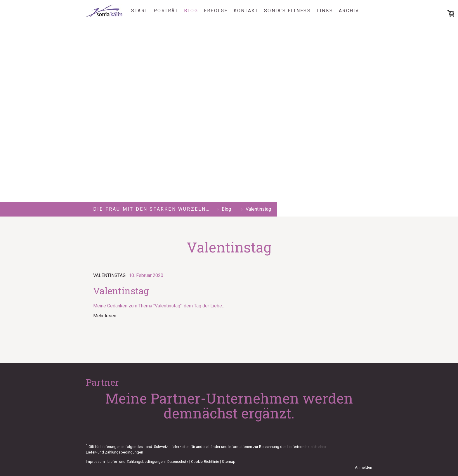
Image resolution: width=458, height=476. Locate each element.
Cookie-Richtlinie (205, 462)
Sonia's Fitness (287, 11)
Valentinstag (109, 275)
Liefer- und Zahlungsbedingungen (114, 452)
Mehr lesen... (106, 316)
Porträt (166, 11)
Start (139, 11)
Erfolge (216, 11)
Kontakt (246, 11)
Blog (191, 11)
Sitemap (229, 462)
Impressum (95, 462)
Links (325, 11)
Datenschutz (178, 462)
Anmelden (364, 467)
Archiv (349, 11)
